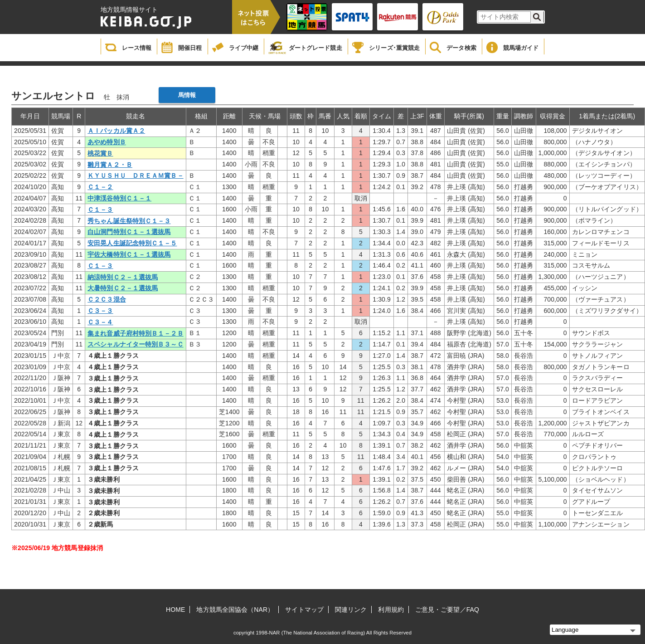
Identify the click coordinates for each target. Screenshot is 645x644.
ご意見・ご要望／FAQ (447, 610)
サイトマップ (304, 610)
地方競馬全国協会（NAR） (235, 610)
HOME (175, 610)
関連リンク (351, 610)
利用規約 (391, 610)
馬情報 (187, 95)
